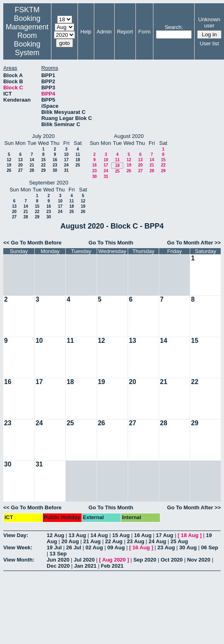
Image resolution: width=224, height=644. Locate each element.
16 (55, 160)
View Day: (16, 535)
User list (209, 43)
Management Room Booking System (27, 40)
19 (9, 165)
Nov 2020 (198, 560)
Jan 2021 (85, 566)
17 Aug (165, 535)
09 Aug (116, 547)
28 (32, 170)
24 (66, 165)
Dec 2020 (58, 566)
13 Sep (58, 554)
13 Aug (77, 535)
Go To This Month (111, 243)
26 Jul (74, 547)
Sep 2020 (145, 560)
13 (20, 160)
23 (55, 165)
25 (78, 165)
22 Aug (114, 541)
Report (125, 32)
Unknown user (209, 22)
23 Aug (136, 541)
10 (66, 154)
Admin (104, 32)
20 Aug (70, 541)
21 (32, 165)
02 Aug (94, 547)
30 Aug (188, 547)
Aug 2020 (114, 560)
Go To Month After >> (194, 243)
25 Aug (179, 541)
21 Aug (92, 541)
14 (32, 160)
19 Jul (54, 547)
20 (20, 165)
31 (66, 170)
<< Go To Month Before (32, 243)
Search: (174, 27)
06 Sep (210, 547)
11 (78, 154)
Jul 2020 (84, 560)
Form (144, 32)
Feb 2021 (112, 566)
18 (78, 160)
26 (9, 170)
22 (43, 165)
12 (9, 160)
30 (55, 170)
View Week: (18, 547)
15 (43, 160)
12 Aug (56, 535)
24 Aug (157, 541)
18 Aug (190, 535)
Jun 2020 (58, 560)
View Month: (19, 560)
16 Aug (143, 535)
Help (86, 32)
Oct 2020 (172, 560)
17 (66, 160)
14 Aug (99, 535)
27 (20, 170)
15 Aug (121, 535)
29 (43, 170)
